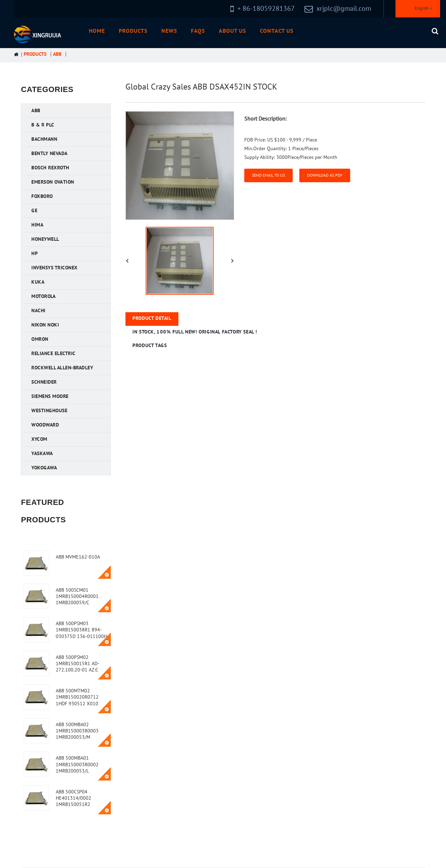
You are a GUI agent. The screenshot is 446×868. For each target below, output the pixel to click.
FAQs (198, 31)
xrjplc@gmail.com (344, 9)
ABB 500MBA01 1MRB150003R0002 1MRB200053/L (77, 764)
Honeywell (45, 239)
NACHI (39, 311)
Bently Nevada (49, 153)
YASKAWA (42, 454)
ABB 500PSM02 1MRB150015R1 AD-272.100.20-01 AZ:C (78, 664)
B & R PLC (43, 125)
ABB (57, 54)
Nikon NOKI (45, 325)
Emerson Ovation (53, 182)
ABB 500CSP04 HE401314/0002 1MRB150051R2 (74, 798)
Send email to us (268, 175)
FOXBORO (42, 196)
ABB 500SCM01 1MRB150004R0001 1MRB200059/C (77, 596)
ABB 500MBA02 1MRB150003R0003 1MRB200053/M (77, 731)
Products (133, 31)
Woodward (45, 425)
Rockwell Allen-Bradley (62, 368)
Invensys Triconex (55, 268)
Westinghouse (49, 411)
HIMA (37, 225)
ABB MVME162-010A (78, 557)
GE (34, 211)
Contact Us (277, 31)
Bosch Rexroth (50, 168)
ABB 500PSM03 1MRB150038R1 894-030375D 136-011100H (81, 630)
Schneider (44, 382)
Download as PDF (325, 175)
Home (97, 31)
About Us (232, 31)
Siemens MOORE (50, 396)
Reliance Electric (53, 354)
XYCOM (39, 439)
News (169, 31)
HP (34, 254)
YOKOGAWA (44, 468)
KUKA (38, 282)
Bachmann (44, 139)
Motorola (43, 296)
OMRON (40, 339)
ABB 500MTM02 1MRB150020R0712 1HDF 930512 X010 (77, 697)
